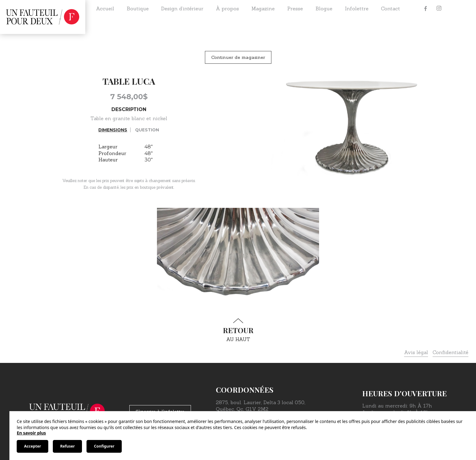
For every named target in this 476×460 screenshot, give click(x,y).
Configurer (104, 446)
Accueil (105, 8)
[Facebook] (426, 8)
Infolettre (357, 8)
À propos (227, 8)
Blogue (324, 8)
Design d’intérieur (182, 8)
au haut (238, 330)
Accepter (32, 446)
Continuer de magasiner (238, 57)
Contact (391, 8)
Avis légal (416, 352)
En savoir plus (31, 433)
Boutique (138, 8)
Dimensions (113, 130)
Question (147, 130)
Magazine (263, 8)
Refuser (67, 446)
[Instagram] (439, 8)
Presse (295, 8)
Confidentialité (450, 352)
